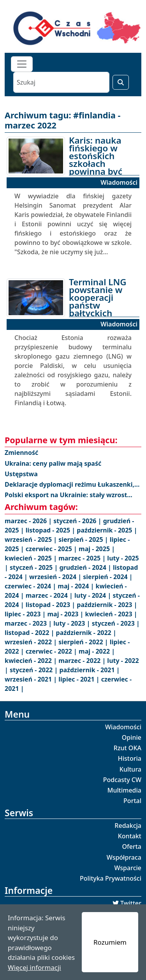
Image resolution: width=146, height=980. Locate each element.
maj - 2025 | (97, 549)
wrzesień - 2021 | (32, 679)
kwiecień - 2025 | (32, 558)
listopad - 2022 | (30, 633)
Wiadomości (123, 727)
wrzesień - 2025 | (32, 539)
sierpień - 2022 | (84, 642)
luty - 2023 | (72, 623)
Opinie (132, 737)
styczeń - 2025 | (34, 567)
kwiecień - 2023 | (111, 614)
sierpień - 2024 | (108, 577)
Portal (132, 801)
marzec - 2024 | (50, 595)
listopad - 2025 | (51, 530)
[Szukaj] (61, 82)
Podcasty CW (122, 780)
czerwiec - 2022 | (52, 651)
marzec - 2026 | (29, 521)
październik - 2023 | (107, 605)
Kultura (130, 769)
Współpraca (124, 857)
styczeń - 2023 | (116, 623)
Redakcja (128, 826)
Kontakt (130, 836)
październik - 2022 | (86, 633)
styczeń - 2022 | (34, 670)
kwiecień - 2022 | (32, 661)
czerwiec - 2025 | (52, 549)
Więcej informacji (34, 967)
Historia (130, 758)
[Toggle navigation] (22, 64)
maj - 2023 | (66, 614)
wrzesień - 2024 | (56, 577)
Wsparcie (128, 868)
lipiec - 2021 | (80, 679)
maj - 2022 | (97, 651)
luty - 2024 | (93, 595)
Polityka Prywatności (111, 878)
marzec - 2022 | (83, 661)
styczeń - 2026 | (78, 521)
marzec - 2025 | (83, 558)
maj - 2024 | (77, 586)
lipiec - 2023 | (26, 614)
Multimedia (124, 790)
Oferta (132, 846)
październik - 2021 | (89, 670)
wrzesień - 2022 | (32, 642)
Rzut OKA (128, 748)
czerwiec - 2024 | (31, 586)
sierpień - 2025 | (84, 539)
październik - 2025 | (107, 530)
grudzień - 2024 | (86, 567)
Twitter (131, 903)
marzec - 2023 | (29, 623)
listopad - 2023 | (51, 605)
